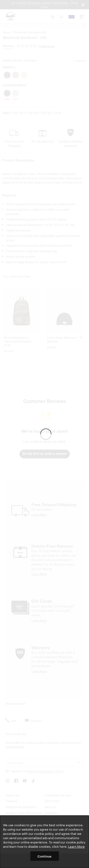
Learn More (76, 846)
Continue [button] (44, 856)
